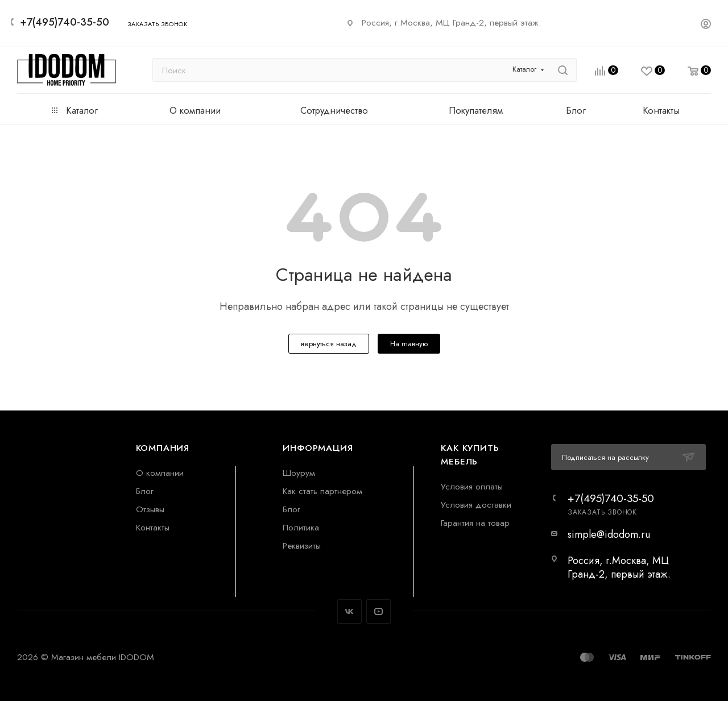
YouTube (379, 611)
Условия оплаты (472, 486)
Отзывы (150, 509)
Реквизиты (302, 546)
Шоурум (299, 473)
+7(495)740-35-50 (65, 22)
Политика (301, 527)
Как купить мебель (470, 455)
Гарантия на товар (475, 523)
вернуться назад (329, 344)
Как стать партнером (322, 491)
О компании (160, 473)
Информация (318, 448)
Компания (163, 448)
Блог (145, 491)
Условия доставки (476, 505)
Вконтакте (349, 611)
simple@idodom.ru (609, 534)
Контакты (153, 527)
